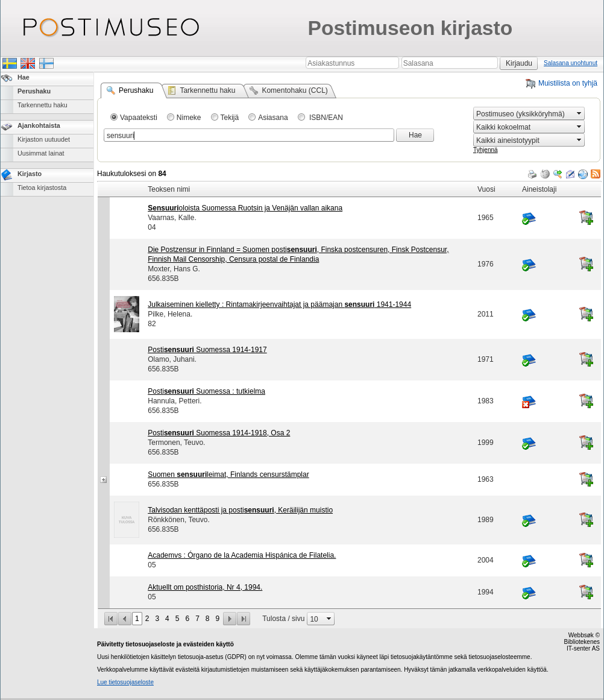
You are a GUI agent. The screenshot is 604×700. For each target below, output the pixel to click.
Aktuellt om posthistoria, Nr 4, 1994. (205, 587)
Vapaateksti (139, 118)
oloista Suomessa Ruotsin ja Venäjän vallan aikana (245, 208)
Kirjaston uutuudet (44, 139)
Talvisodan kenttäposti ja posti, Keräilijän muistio (240, 510)
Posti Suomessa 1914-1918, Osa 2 (219, 433)
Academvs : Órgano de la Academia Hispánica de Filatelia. (242, 555)
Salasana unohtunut (571, 63)
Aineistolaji (539, 189)
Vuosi (486, 189)
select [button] (579, 113)
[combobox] (524, 114)
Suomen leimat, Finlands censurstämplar (228, 475)
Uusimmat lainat (41, 153)
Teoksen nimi (169, 189)
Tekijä (230, 118)
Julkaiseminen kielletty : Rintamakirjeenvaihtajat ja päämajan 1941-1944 (279, 304)
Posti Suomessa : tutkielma (206, 391)
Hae (24, 77)
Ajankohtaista (39, 125)
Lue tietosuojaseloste (125, 682)
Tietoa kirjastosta (42, 188)
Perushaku (34, 91)
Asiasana (273, 118)
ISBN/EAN (325, 118)
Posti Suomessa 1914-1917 (207, 350)
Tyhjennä (486, 150)
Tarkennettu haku (42, 105)
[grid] (349, 181)
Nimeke (189, 118)
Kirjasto (30, 174)
